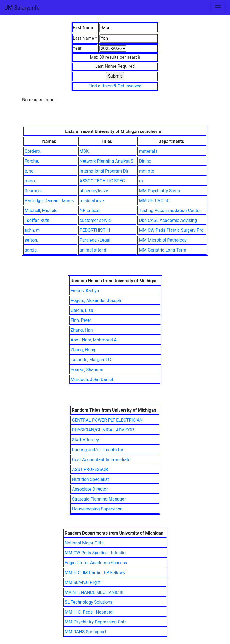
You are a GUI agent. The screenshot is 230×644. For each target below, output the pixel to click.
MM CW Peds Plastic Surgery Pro (171, 230)
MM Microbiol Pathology (163, 240)
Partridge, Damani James (49, 201)
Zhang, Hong (83, 350)
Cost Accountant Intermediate (101, 460)
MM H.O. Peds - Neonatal (89, 612)
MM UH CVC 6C (154, 201)
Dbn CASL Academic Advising (168, 220)
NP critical (90, 211)
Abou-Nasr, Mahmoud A (94, 340)
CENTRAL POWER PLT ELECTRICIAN (107, 420)
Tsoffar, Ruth (37, 220)
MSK (84, 151)
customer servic (95, 220)
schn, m (32, 230)
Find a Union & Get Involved (115, 86)
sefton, (31, 240)
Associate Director (90, 489)
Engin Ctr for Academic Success (96, 563)
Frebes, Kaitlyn (85, 291)
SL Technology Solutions (88, 602)
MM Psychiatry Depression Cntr (95, 622)
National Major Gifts (84, 543)
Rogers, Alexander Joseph (96, 300)
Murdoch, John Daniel (92, 379)
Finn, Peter (81, 320)
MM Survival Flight (83, 582)
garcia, (31, 250)
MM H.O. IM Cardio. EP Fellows (95, 573)
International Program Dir (104, 171)
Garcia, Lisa (82, 310)
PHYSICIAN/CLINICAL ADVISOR (103, 430)
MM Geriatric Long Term (163, 250)
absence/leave (94, 191)
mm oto (147, 171)
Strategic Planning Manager (99, 499)
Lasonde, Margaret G (91, 360)
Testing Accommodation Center (170, 211)
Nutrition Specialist (90, 479)
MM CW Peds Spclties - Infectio (95, 553)
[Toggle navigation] (218, 8)
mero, (30, 181)
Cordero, (33, 151)
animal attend (93, 250)
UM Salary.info (22, 8)
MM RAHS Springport (85, 632)
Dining (145, 161)
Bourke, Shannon (87, 370)
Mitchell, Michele (41, 211)
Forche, (32, 161)
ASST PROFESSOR (90, 469)
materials (148, 151)
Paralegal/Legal (95, 240)
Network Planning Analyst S (107, 161)
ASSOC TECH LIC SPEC (102, 181)
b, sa (29, 171)
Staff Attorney (85, 440)
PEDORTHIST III (95, 230)
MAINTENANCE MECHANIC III (94, 592)
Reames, (33, 191)
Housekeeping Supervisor (97, 509)
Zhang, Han (82, 330)
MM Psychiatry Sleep (159, 191)
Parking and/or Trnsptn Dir (98, 450)
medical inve (92, 201)
